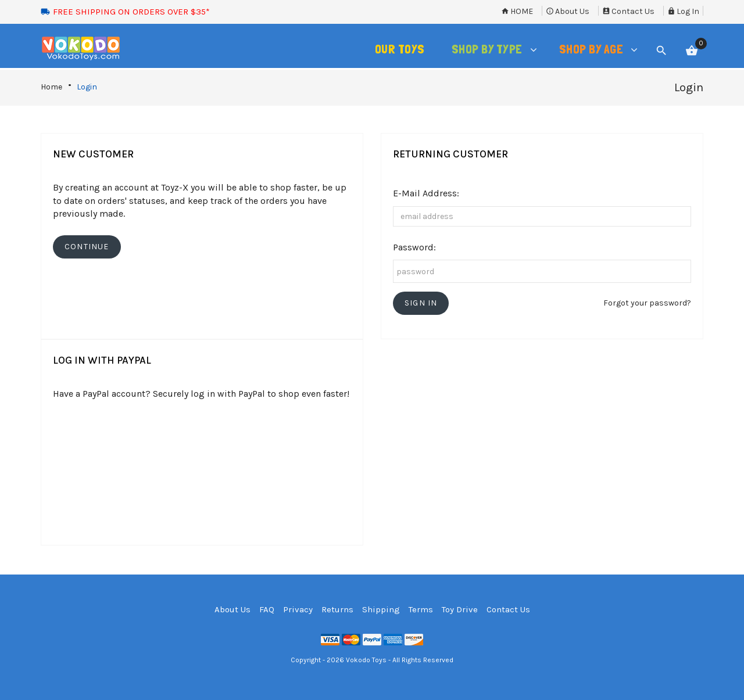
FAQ (267, 609)
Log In (683, 11)
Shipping (381, 609)
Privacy (298, 609)
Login (87, 87)
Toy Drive (460, 609)
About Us (568, 11)
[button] (421, 303)
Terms (421, 609)
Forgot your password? (647, 303)
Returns (337, 609)
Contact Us (628, 11)
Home (517, 11)
